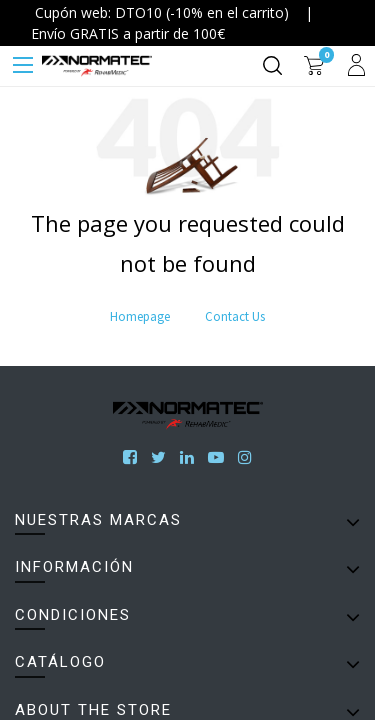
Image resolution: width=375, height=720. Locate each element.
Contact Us (235, 316)
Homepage (140, 316)
